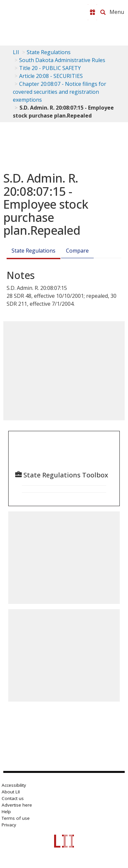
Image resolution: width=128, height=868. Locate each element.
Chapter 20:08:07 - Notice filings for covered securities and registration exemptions (60, 92)
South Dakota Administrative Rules (62, 60)
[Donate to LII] (92, 12)
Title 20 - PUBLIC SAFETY (50, 68)
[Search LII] (103, 12)
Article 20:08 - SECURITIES (51, 76)
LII (16, 52)
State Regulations (49, 52)
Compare (77, 251)
